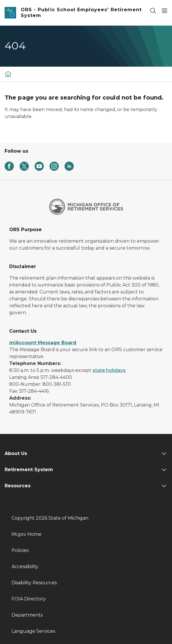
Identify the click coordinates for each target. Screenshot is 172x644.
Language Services (33, 631)
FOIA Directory (29, 599)
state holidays (109, 370)
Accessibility (25, 567)
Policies (20, 550)
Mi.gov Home (27, 534)
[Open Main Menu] (165, 11)
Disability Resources (34, 583)
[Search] (153, 11)
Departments (27, 615)
